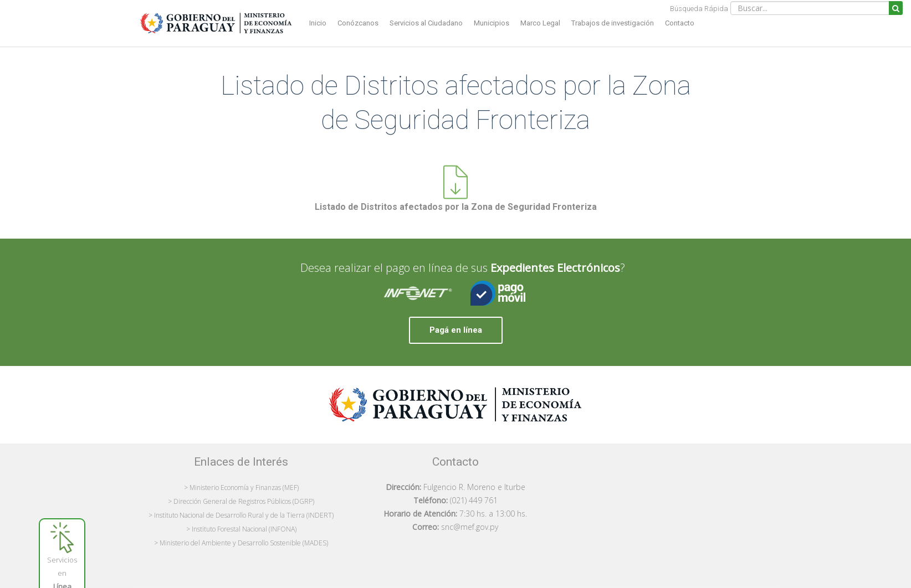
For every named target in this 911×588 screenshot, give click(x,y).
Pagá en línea (456, 330)
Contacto (680, 23)
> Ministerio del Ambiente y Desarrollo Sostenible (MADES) (241, 543)
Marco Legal (540, 23)
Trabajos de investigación (613, 23)
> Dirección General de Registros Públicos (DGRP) (241, 501)
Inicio (318, 23)
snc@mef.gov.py (470, 527)
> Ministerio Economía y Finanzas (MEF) (241, 488)
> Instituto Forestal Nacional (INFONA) (241, 529)
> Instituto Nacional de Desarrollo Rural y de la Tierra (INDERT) (241, 515)
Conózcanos (358, 23)
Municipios (492, 23)
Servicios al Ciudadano (426, 23)
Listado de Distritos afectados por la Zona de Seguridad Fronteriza (456, 207)
